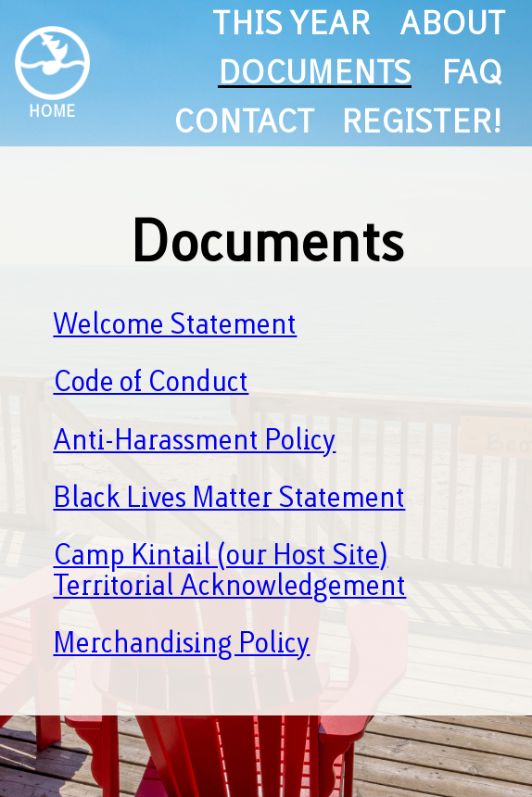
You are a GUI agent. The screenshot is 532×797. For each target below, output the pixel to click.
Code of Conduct (151, 382)
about (451, 24)
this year (291, 24)
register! (422, 122)
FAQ (472, 73)
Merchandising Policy (181, 643)
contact (242, 122)
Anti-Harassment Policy (194, 440)
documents (315, 73)
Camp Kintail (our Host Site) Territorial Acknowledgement (229, 570)
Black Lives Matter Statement (229, 498)
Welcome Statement (175, 324)
